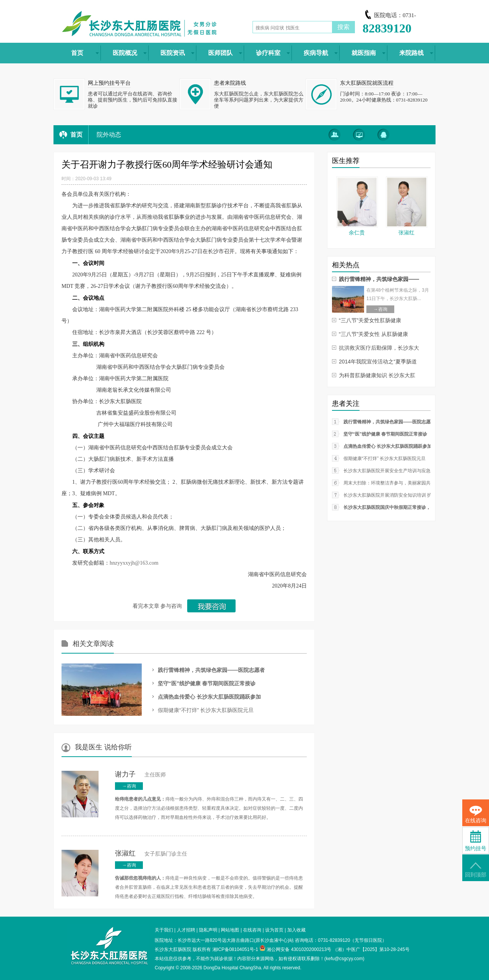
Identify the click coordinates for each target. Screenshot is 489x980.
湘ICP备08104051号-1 (235, 949)
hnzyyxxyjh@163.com (134, 563)
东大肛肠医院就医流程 (367, 83)
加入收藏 (296, 930)
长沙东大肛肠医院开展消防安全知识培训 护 (388, 495)
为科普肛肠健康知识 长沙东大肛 (377, 375)
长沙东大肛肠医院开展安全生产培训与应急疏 (389, 471)
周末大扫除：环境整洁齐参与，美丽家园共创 (389, 483)
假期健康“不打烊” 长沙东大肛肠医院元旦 (206, 710)
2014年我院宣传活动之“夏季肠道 (378, 362)
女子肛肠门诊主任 (151, 854)
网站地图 (230, 930)
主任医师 (140, 775)
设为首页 (274, 930)
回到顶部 (476, 870)
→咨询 (129, 786)
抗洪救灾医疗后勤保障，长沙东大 (379, 348)
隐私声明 (208, 930)
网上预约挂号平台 (109, 83)
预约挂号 (476, 841)
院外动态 (109, 135)
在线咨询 (252, 930)
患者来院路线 (230, 83)
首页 (76, 135)
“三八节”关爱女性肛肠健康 (370, 320)
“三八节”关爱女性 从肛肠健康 (373, 334)
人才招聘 (186, 930)
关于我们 (164, 930)
